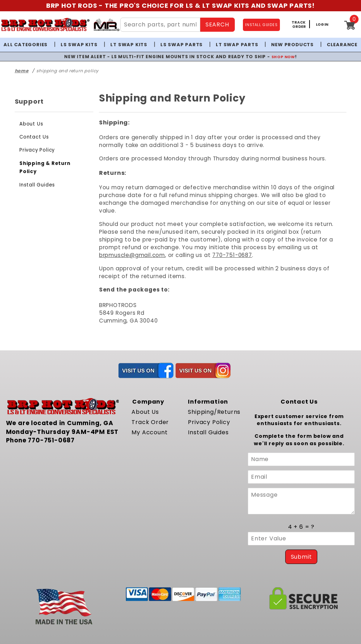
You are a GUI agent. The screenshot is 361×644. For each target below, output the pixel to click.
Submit (301, 540)
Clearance (337, 45)
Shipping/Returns (212, 396)
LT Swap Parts (235, 45)
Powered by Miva (105, 635)
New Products (288, 45)
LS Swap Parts (181, 45)
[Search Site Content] (159, 25)
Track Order (148, 407)
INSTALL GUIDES (262, 25)
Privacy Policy (36, 150)
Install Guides (36, 176)
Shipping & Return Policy (51, 163)
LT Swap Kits (131, 45)
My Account (148, 417)
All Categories (30, 45)
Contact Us (32, 137)
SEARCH (216, 24)
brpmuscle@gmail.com (229, 240)
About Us (30, 124)
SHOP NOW (277, 56)
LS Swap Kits (83, 45)
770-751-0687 (322, 240)
